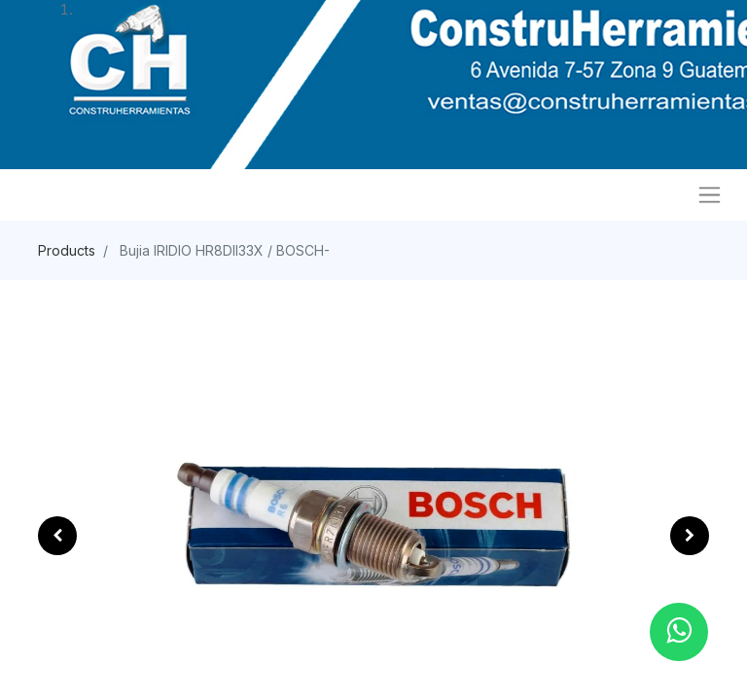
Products (67, 250)
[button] (57, 536)
